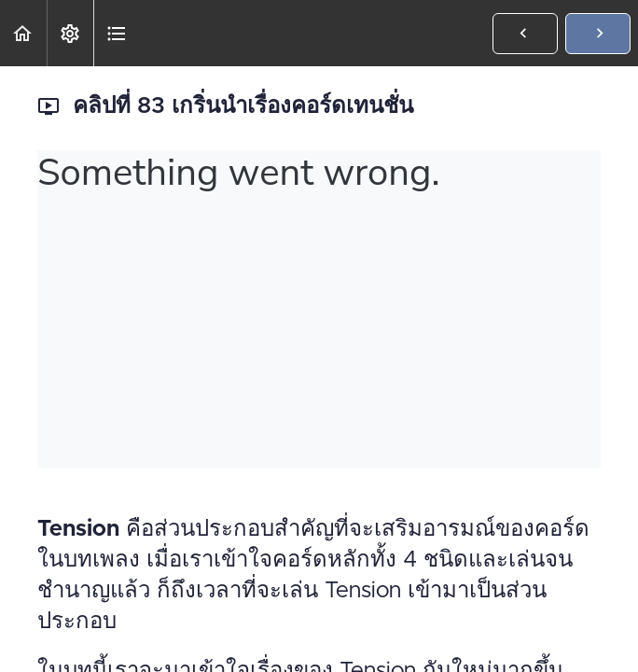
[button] (23, 33)
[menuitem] (70, 33)
